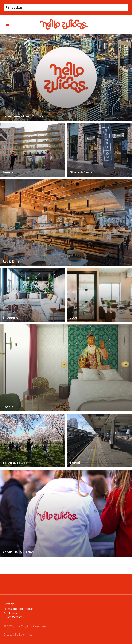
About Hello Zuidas (18, 552)
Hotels (8, 407)
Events (8, 172)
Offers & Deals (81, 172)
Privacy (9, 604)
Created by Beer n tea (18, 635)
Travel (75, 463)
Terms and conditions (18, 609)
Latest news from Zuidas (23, 116)
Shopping (10, 317)
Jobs (74, 317)
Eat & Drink (12, 261)
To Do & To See (15, 463)
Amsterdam (16, 617)
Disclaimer (11, 613)
